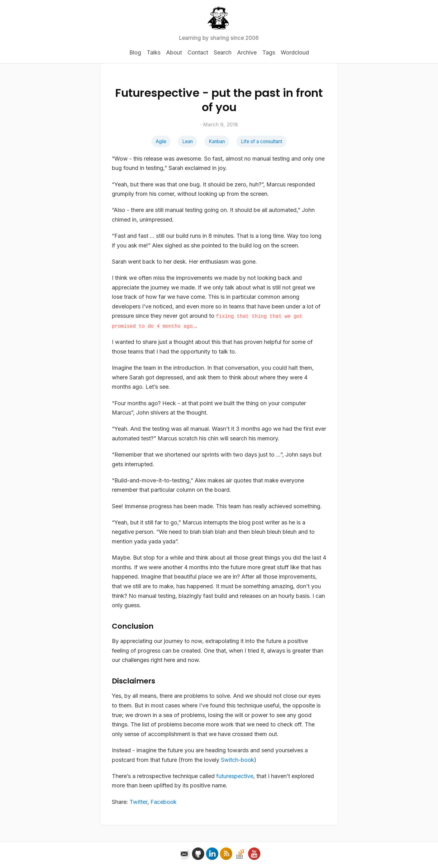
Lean (188, 141)
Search (223, 52)
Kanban (217, 141)
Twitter (138, 802)
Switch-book (238, 760)
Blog (135, 52)
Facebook (164, 802)
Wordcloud (295, 52)
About (174, 52)
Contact (198, 52)
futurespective (235, 776)
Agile (161, 141)
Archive (247, 52)
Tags (269, 52)
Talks (154, 52)
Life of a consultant (262, 141)
